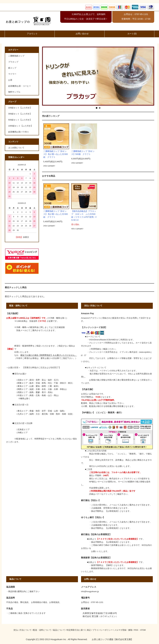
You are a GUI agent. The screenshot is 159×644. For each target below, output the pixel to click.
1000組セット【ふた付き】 (20, 126)
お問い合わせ (79, 34)
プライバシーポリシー (103, 630)
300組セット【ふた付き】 (20, 114)
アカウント (30, 34)
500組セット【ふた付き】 (20, 120)
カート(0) (129, 34)
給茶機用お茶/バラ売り (19, 132)
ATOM (143, 630)
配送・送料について (42, 630)
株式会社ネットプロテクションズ (124, 479)
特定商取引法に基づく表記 (79, 630)
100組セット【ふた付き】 (20, 108)
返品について (59, 630)
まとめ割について (16, 148)
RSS (136, 630)
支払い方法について (22, 630)
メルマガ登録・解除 (123, 630)
